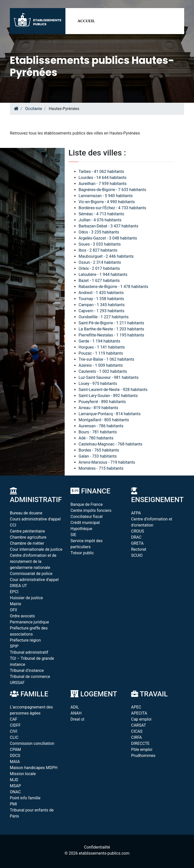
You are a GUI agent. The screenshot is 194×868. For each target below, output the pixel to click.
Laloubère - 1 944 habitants (103, 274)
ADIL (75, 707)
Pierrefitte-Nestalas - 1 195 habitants (111, 335)
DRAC (136, 537)
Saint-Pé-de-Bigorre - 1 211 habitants (111, 323)
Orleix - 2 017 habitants (99, 268)
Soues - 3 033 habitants (100, 244)
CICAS (137, 731)
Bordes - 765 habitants (99, 450)
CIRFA (137, 737)
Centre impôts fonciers (91, 510)
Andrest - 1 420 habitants (101, 293)
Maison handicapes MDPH (34, 768)
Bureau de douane (26, 513)
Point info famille (25, 798)
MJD (14, 780)
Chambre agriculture (28, 537)
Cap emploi (141, 719)
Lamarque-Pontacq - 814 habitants (110, 414)
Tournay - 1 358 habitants (101, 299)
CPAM (15, 749)
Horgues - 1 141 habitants (102, 347)
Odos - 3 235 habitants (99, 232)
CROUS (138, 531)
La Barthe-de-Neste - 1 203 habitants (111, 329)
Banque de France (87, 504)
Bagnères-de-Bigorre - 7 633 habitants (112, 190)
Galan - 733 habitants (98, 456)
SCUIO (137, 555)
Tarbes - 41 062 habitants (101, 172)
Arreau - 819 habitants (98, 408)
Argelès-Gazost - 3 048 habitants (108, 238)
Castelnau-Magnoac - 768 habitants (110, 444)
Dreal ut (77, 719)
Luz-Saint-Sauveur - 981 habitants (108, 377)
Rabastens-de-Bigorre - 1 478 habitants (113, 287)
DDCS (15, 756)
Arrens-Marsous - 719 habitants (107, 462)
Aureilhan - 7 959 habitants (103, 184)
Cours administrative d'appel (35, 519)
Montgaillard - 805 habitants (104, 420)
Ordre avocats (22, 616)
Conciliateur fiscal (87, 517)
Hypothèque (81, 529)
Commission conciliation (32, 743)
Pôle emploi (142, 749)
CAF (14, 719)
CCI (13, 525)
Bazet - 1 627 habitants (99, 281)
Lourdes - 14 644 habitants (103, 178)
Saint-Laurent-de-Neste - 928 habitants (113, 390)
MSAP (15, 786)
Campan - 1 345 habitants (102, 305)
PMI (13, 804)
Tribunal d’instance (27, 670)
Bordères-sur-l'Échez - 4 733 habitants (112, 208)
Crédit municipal (85, 523)
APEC (136, 707)
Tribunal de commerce (30, 677)
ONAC (15, 792)
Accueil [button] (86, 21)
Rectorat (139, 549)
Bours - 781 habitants (98, 432)
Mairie (15, 604)
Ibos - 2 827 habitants (98, 250)
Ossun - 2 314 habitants (100, 262)
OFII (14, 610)
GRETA (137, 543)
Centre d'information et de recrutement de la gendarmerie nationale (33, 561)
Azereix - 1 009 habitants (101, 365)
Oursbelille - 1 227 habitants (104, 317)
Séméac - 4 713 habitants (101, 214)
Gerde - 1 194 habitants (99, 341)
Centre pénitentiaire (27, 531)
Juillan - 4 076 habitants (100, 220)
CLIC (14, 737)
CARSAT (139, 725)
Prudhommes (143, 756)
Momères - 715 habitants (101, 468)
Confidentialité (97, 847)
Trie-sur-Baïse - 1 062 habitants (106, 359)
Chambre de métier (27, 543)
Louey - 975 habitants (98, 384)
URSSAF (17, 683)
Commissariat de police (31, 574)
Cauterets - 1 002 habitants (103, 371)
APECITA (139, 713)
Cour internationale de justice (36, 549)
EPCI (14, 592)
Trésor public (82, 553)
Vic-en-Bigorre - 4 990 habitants (107, 202)
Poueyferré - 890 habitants (102, 402)
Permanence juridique (29, 622)
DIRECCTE (140, 743)
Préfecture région (25, 640)
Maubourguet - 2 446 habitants (106, 256)
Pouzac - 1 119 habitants (101, 353)
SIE (73, 535)
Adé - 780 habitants (96, 438)
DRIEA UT (18, 586)
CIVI (14, 731)
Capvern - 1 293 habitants (101, 311)
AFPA (136, 513)
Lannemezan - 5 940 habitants (106, 196)
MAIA (15, 762)
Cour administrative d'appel (34, 580)
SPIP (14, 646)
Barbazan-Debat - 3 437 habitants (108, 226)
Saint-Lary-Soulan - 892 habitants (108, 396)
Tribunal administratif (29, 652)
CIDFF (15, 725)
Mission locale (23, 774)
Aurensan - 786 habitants (101, 426)
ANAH (76, 713)
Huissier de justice (26, 598)
